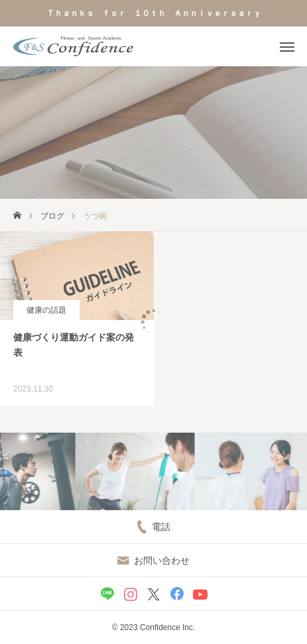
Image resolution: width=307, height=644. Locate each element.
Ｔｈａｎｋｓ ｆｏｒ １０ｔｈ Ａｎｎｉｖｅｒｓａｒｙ (154, 13)
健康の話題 (46, 310)
